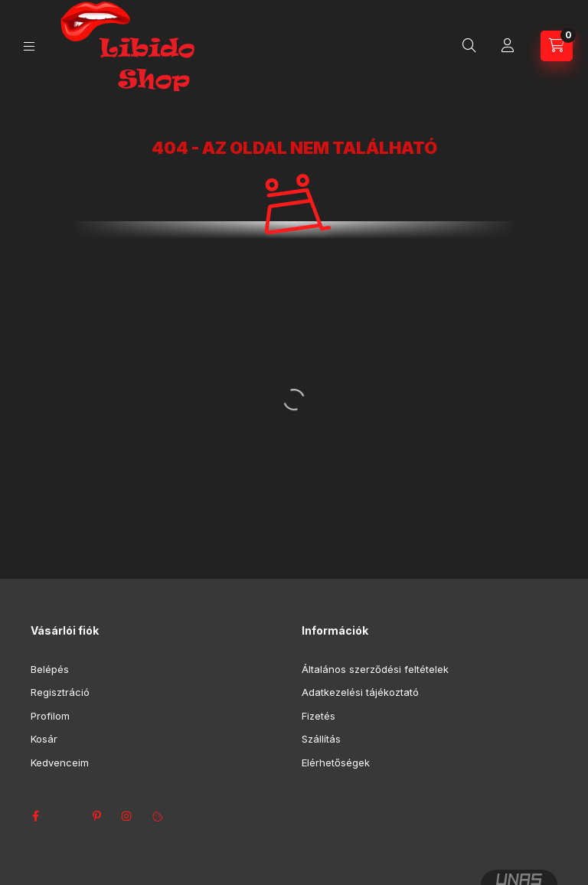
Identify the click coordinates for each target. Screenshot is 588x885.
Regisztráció (60, 692)
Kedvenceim (60, 763)
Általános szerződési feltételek (375, 669)
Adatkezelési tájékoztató (360, 692)
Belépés (50, 669)
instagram (127, 816)
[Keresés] (469, 46)
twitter (66, 816)
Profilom (50, 716)
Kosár (44, 739)
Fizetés (318, 716)
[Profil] (508, 46)
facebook (35, 816)
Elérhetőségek (336, 763)
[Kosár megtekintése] (557, 46)
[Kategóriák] (29, 46)
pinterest (96, 816)
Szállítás (321, 739)
